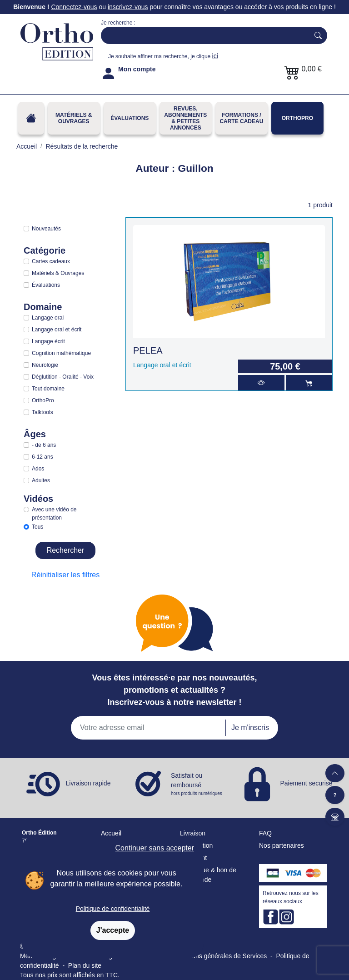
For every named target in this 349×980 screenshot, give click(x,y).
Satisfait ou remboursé (197, 784)
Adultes (41, 480)
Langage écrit (48, 341)
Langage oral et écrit (57, 330)
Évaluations (130, 118)
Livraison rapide (88, 783)
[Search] (203, 35)
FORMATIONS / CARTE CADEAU (241, 118)
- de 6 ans (44, 445)
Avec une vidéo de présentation (54, 514)
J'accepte (113, 930)
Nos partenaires (282, 845)
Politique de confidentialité (113, 909)
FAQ (265, 833)
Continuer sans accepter (155, 848)
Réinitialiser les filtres (65, 575)
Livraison (193, 833)
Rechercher (66, 550)
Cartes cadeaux (51, 261)
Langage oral (48, 318)
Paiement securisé (306, 783)
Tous (37, 527)
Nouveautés (46, 229)
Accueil (111, 833)
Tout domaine (48, 389)
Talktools (42, 412)
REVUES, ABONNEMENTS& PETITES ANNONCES (185, 118)
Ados (38, 469)
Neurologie (45, 365)
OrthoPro (297, 118)
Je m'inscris (250, 727)
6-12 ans (42, 457)
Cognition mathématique (61, 353)
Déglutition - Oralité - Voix (63, 377)
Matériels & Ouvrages (74, 118)
